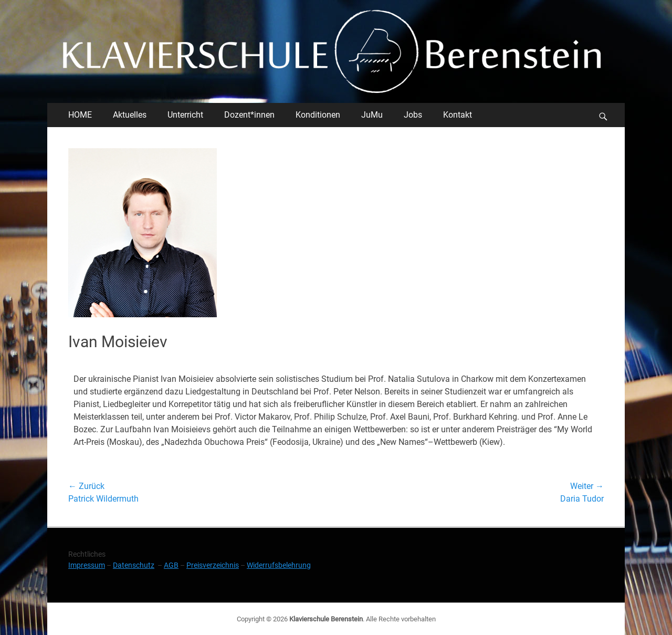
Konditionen (318, 115)
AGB (171, 565)
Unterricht (185, 115)
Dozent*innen (249, 115)
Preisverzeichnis (213, 565)
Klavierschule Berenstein (326, 619)
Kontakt (458, 115)
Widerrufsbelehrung (279, 565)
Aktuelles (130, 115)
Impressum (87, 565)
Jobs (413, 115)
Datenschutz (134, 565)
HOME (80, 115)
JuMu (372, 115)
